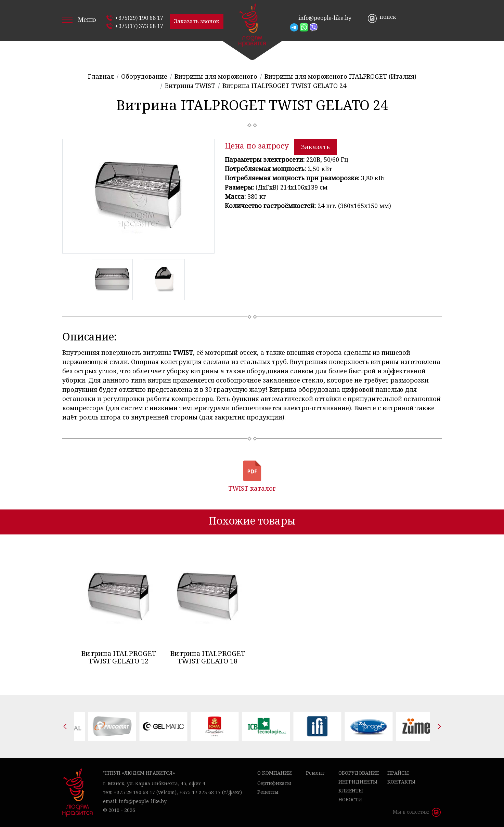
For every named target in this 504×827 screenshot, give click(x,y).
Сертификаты (274, 783)
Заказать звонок (197, 21)
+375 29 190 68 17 (134, 792)
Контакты (401, 782)
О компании (275, 773)
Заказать (315, 147)
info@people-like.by (325, 18)
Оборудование (359, 773)
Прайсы (398, 773)
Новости (350, 799)
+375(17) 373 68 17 (139, 26)
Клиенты (351, 791)
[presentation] (65, 726)
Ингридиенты (358, 782)
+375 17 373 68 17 (200, 792)
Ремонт (315, 773)
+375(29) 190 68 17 (139, 18)
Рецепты (268, 792)
